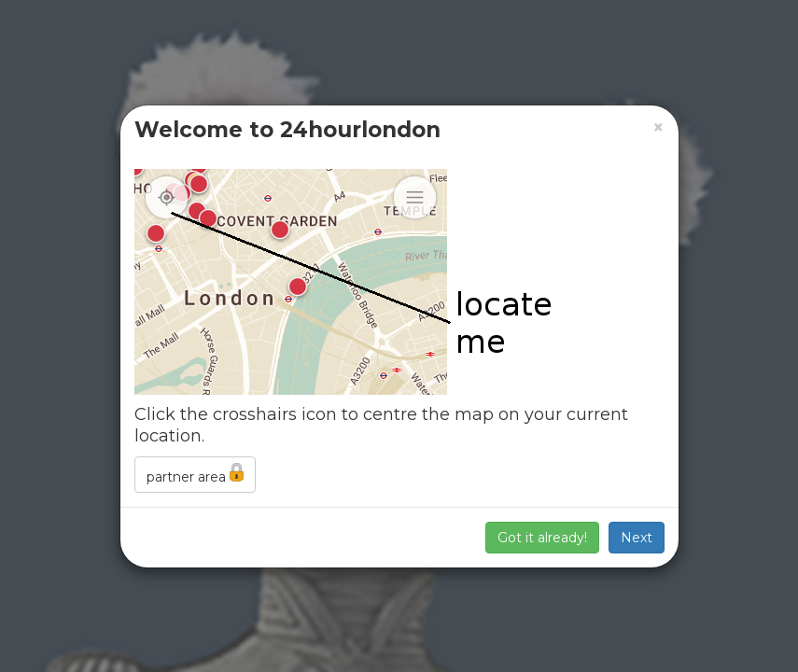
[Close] (658, 127)
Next (637, 538)
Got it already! (542, 538)
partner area (195, 474)
